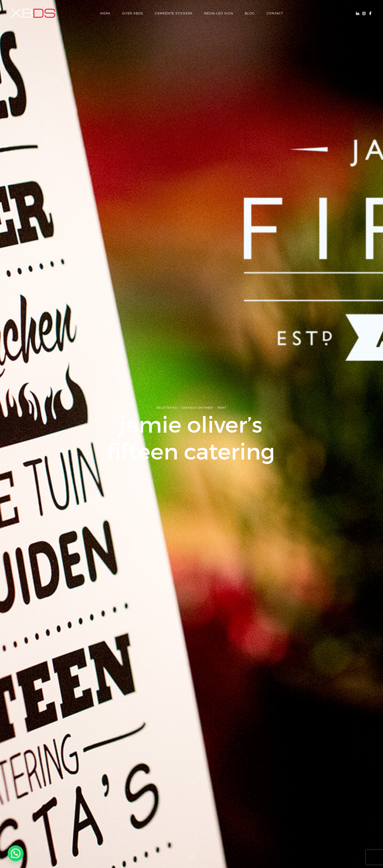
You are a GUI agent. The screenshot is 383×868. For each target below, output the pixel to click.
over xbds (133, 13)
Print (222, 412)
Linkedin (357, 13)
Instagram (364, 13)
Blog (250, 13)
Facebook (370, 13)
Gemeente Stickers (174, 13)
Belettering (167, 412)
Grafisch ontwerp (197, 412)
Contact (275, 13)
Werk (105, 13)
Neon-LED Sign (219, 13)
